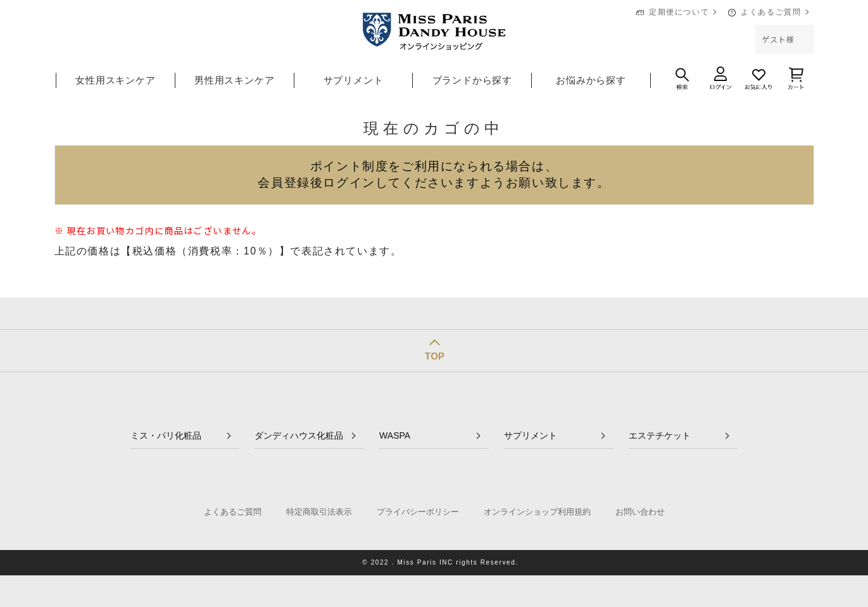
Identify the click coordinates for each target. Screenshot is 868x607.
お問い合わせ (640, 512)
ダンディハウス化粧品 (299, 435)
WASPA (395, 435)
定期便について (679, 12)
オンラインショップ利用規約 (537, 512)
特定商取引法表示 (319, 512)
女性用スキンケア (115, 80)
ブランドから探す (472, 80)
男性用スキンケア (234, 80)
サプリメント (354, 80)
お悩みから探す (591, 80)
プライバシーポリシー (418, 512)
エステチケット (660, 435)
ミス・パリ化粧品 (166, 435)
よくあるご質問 (771, 12)
